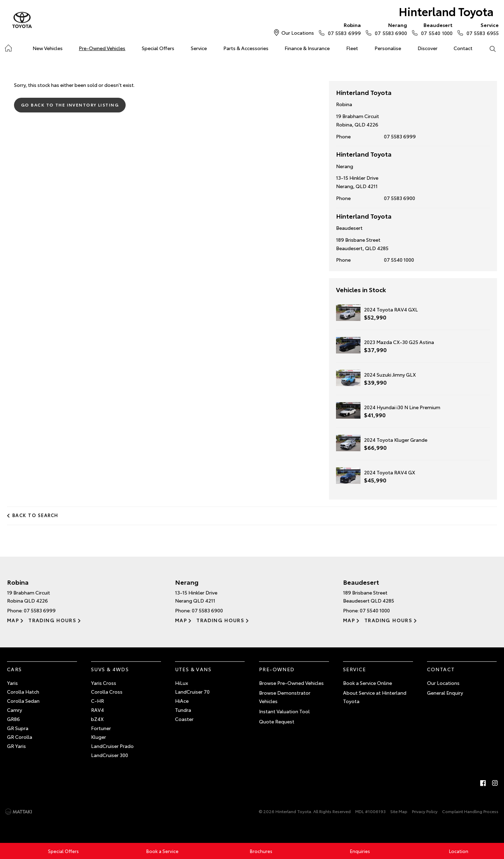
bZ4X (97, 719)
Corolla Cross (107, 692)
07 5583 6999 (343, 29)
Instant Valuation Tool (284, 711)
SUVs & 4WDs (110, 669)
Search (488, 48)
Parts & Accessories (246, 48)
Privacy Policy (425, 811)
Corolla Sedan (23, 701)
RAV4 (97, 710)
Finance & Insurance (307, 48)
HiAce (182, 701)
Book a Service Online (367, 683)
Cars (15, 669)
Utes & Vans (193, 669)
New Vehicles (48, 48)
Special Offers (158, 48)
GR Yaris (16, 746)
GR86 (13, 719)
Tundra (183, 710)
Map (13, 620)
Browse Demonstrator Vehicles (285, 697)
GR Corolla (20, 737)
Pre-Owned (277, 669)
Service (199, 48)
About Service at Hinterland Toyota (375, 697)
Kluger (99, 737)
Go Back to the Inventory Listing (70, 105)
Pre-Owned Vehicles (102, 48)
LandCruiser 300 (110, 755)
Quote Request (277, 721)
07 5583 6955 (481, 29)
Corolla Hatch (23, 692)
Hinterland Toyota (446, 11)
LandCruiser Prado (112, 746)
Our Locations (298, 33)
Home (8, 47)
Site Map (399, 811)
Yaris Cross (104, 683)
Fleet (352, 48)
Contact (463, 48)
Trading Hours (52, 620)
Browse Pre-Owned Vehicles (291, 683)
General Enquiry (445, 693)
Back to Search (35, 515)
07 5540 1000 (435, 29)
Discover (428, 48)
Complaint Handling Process (470, 811)
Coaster (184, 719)
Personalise (388, 48)
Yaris (12, 683)
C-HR (97, 701)
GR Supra (18, 728)
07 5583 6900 (389, 29)
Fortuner (101, 728)
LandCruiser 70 (192, 692)
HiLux (181, 683)
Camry (15, 710)
